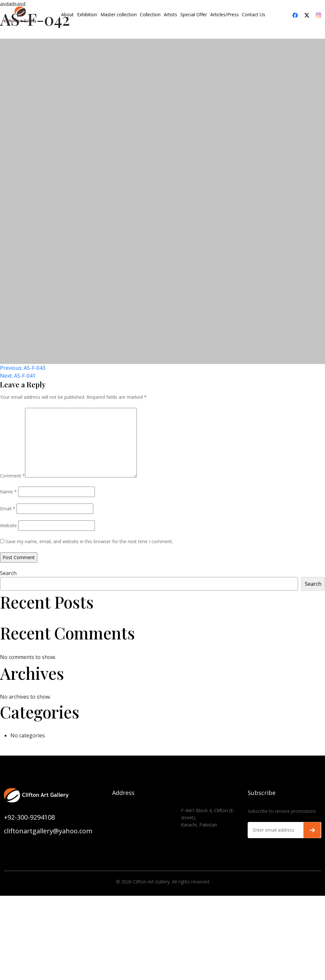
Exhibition (87, 14)
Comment (13, 476)
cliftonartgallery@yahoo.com (48, 831)
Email (8, 509)
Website (8, 525)
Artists (170, 14)
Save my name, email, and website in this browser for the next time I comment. (89, 541)
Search (8, 573)
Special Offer (194, 14)
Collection (150, 14)
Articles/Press (225, 14)
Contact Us (253, 14)
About (67, 14)
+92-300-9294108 (29, 817)
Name (8, 492)
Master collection (119, 14)
